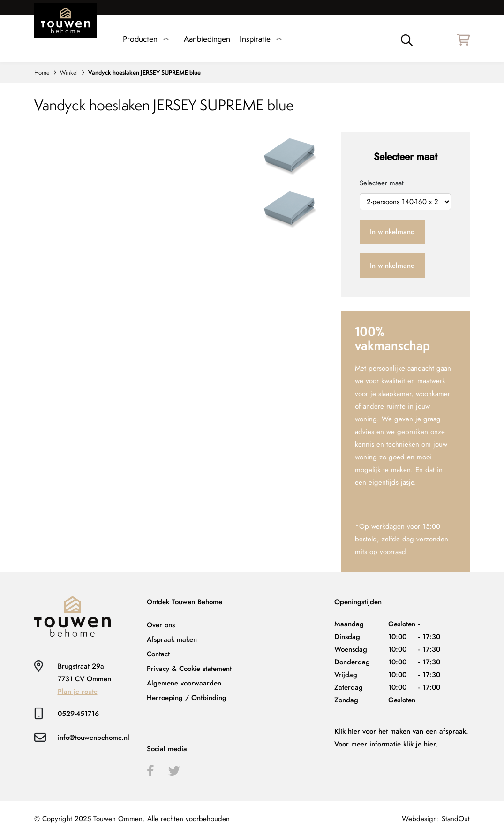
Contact (158, 654)
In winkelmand (392, 232)
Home (42, 72)
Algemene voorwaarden (184, 683)
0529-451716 (78, 714)
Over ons (161, 625)
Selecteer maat (382, 183)
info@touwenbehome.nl (94, 738)
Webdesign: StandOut (436, 819)
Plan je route (78, 692)
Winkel (69, 72)
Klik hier (347, 731)
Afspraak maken (172, 639)
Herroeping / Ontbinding (187, 698)
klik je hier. (421, 744)
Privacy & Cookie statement (189, 669)
